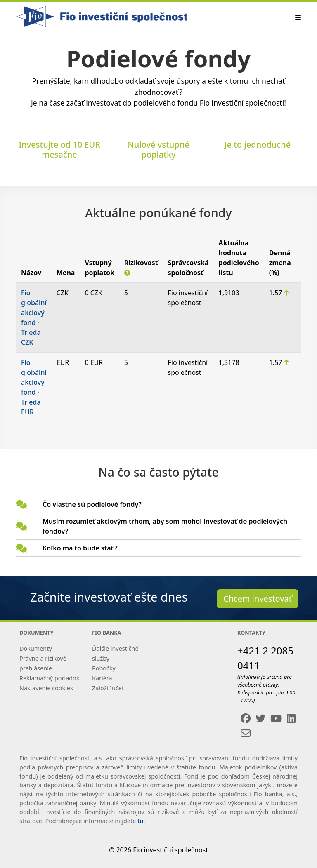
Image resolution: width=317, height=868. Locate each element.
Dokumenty (36, 648)
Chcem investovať (258, 599)
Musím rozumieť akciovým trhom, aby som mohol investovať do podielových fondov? (165, 526)
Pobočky (104, 668)
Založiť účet (108, 688)
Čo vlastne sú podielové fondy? (92, 504)
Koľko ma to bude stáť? (80, 548)
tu (141, 821)
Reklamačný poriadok (49, 678)
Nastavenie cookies (46, 688)
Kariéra (102, 678)
